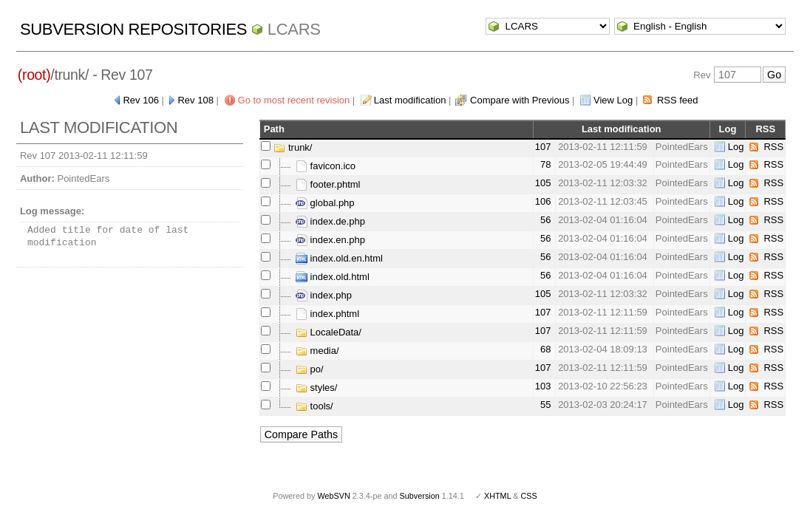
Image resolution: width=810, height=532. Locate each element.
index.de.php (330, 221)
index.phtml (327, 314)
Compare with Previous (520, 100)
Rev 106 (140, 100)
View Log (613, 100)
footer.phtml (328, 184)
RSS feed (678, 100)
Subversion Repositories (133, 29)
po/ (310, 369)
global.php (325, 203)
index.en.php (330, 240)
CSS (529, 496)
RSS (773, 147)
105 (543, 183)
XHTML (497, 496)
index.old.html (333, 277)
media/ (317, 351)
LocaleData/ (329, 332)
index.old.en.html (339, 258)
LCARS (294, 29)
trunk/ (293, 147)
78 (545, 164)
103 (543, 386)
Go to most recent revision (294, 100)
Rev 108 (195, 100)
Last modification (410, 100)
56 (545, 220)
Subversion (420, 496)
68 (545, 349)
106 (543, 201)
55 (545, 405)
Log (736, 147)
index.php (324, 295)
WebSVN (333, 496)
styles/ (316, 388)
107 (543, 147)
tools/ (314, 406)
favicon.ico (326, 166)
